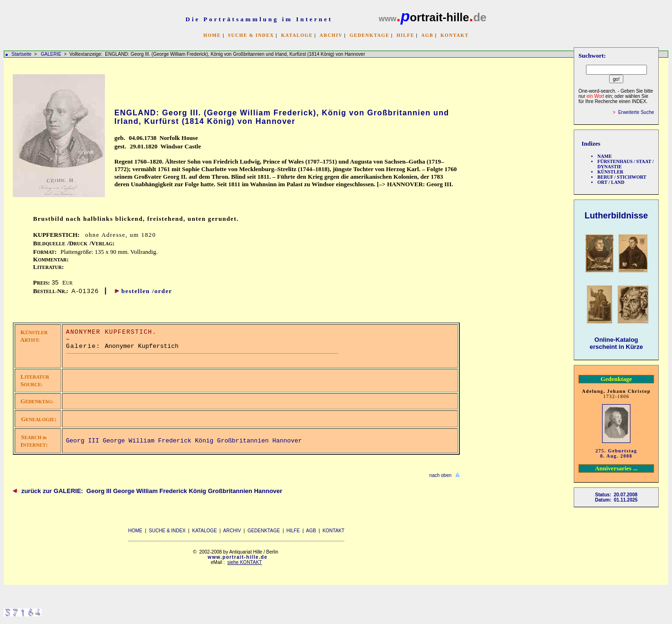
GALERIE (52, 54)
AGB (427, 35)
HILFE (405, 35)
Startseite (21, 54)
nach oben (441, 475)
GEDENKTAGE (370, 35)
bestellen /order (147, 291)
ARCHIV (331, 35)
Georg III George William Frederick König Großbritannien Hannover (184, 441)
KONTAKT (455, 35)
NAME (605, 156)
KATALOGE (297, 35)
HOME (212, 35)
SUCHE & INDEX (251, 35)
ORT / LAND (611, 182)
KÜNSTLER (610, 172)
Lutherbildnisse (616, 216)
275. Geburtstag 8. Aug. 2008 (616, 453)
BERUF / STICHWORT (622, 177)
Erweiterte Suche (636, 112)
